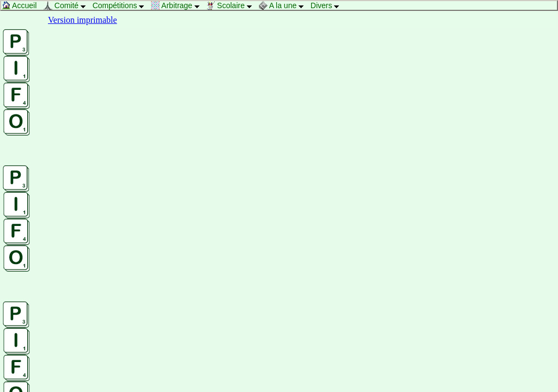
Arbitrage (178, 5)
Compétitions (121, 5)
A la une (284, 5)
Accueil (22, 5)
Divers (328, 5)
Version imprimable (83, 20)
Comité (68, 5)
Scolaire (232, 5)
